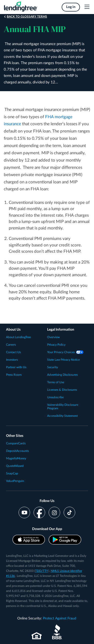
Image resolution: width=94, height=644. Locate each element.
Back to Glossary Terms (27, 17)
